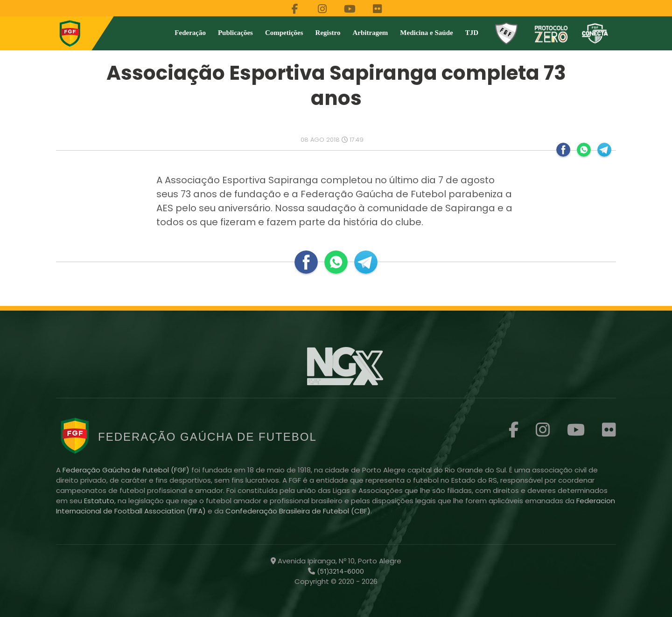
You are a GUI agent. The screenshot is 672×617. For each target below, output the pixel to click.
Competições (284, 33)
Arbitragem (371, 33)
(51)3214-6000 (339, 571)
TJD (472, 33)
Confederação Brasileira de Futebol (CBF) (298, 511)
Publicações (235, 33)
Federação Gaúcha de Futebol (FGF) (127, 470)
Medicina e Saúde (426, 33)
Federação (190, 33)
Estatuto (99, 501)
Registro (328, 33)
